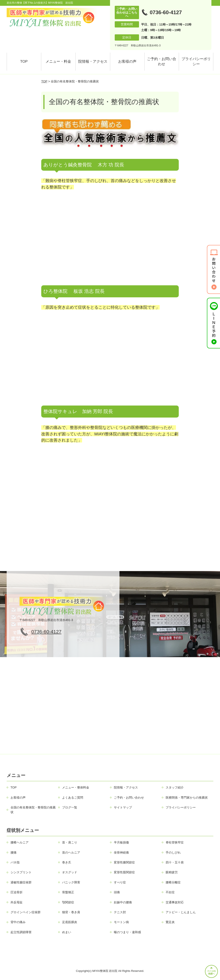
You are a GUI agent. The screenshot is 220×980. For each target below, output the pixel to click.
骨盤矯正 (68, 892)
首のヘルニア (71, 852)
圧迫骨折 (17, 892)
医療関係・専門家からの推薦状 (187, 798)
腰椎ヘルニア (20, 842)
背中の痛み (18, 922)
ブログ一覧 (70, 807)
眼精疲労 (172, 872)
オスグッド (70, 872)
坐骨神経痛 (121, 852)
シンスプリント (21, 872)
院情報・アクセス (93, 62)
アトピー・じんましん (181, 912)
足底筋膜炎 (70, 922)
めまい (67, 932)
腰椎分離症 (173, 882)
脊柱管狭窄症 (175, 842)
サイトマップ (123, 807)
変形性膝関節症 (124, 862)
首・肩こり (70, 842)
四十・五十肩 (175, 862)
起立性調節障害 (21, 932)
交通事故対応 (175, 902)
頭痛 (117, 892)
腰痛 (14, 852)
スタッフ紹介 (175, 787)
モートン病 (121, 922)
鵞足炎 (170, 922)
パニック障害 (71, 882)
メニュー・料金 (58, 62)
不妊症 (170, 892)
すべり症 (120, 882)
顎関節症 (68, 902)
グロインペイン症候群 (26, 912)
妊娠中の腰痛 (123, 902)
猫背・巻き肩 (71, 912)
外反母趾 (17, 902)
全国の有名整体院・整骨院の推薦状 (33, 810)
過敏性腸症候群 (21, 882)
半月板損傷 (121, 842)
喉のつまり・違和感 (127, 932)
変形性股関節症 (124, 872)
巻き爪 (67, 862)
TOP (24, 62)
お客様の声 (127, 62)
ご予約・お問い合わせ (162, 62)
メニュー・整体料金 (76, 787)
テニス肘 (120, 912)
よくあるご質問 (73, 798)
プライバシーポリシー (196, 62)
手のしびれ (173, 852)
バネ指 (15, 862)
